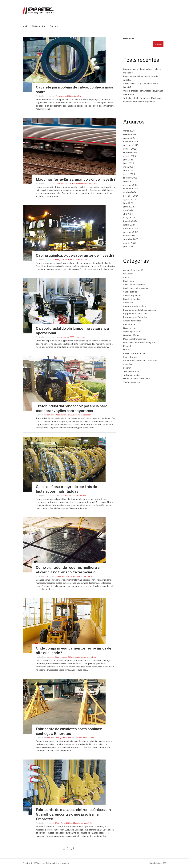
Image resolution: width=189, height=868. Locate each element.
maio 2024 (128, 210)
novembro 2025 (131, 145)
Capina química (81, 260)
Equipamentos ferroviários (87, 184)
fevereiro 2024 (130, 221)
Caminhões (128, 281)
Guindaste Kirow (131, 335)
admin (49, 96)
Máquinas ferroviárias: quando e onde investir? (76, 179)
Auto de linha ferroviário (134, 270)
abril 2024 (128, 214)
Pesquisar (129, 39)
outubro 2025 (130, 149)
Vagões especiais (132, 382)
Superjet (127, 368)
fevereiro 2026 (130, 134)
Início (25, 26)
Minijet (126, 350)
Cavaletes (78, 96)
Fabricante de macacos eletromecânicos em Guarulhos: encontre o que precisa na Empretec (73, 814)
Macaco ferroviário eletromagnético (140, 343)
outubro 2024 (130, 192)
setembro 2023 (131, 239)
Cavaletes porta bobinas (84, 738)
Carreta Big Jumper (132, 296)
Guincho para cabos (132, 332)
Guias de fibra (81, 496)
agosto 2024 (129, 200)
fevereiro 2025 (130, 178)
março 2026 (129, 131)
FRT (165, 863)
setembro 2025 (131, 152)
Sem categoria (130, 357)
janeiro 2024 (129, 225)
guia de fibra (129, 324)
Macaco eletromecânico (83, 823)
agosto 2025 (129, 156)
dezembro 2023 (131, 229)
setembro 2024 (131, 196)
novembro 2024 (131, 189)
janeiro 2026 (129, 138)
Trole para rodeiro (131, 375)
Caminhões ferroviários (134, 285)
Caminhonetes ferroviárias (135, 288)
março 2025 (129, 174)
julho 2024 (128, 203)
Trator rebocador (84, 415)
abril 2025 (128, 171)
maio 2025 (128, 167)
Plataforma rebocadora (134, 353)
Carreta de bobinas (132, 299)
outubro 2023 (130, 236)
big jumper (81, 337)
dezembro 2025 (131, 142)
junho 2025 (129, 163)
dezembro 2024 (131, 185)
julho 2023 (128, 247)
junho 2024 (129, 207)
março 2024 (129, 218)
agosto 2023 (129, 243)
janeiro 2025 (129, 181)
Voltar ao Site (39, 26)
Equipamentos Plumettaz (135, 317)
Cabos (126, 277)
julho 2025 (128, 160)
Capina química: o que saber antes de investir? (75, 255)
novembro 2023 (131, 232)
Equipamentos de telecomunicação (140, 310)
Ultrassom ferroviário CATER (137, 379)
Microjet (127, 346)
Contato (54, 26)
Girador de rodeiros (84, 576)
